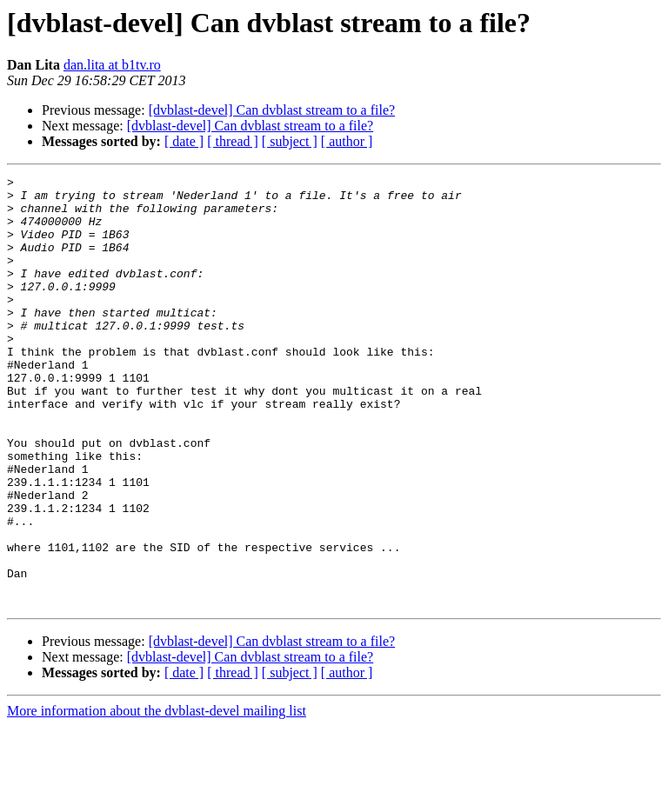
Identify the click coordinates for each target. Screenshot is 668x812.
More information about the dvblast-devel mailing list (157, 797)
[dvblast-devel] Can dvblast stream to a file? (272, 110)
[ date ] (184, 141)
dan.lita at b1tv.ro (112, 65)
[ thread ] (233, 141)
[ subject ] (290, 141)
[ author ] (347, 141)
